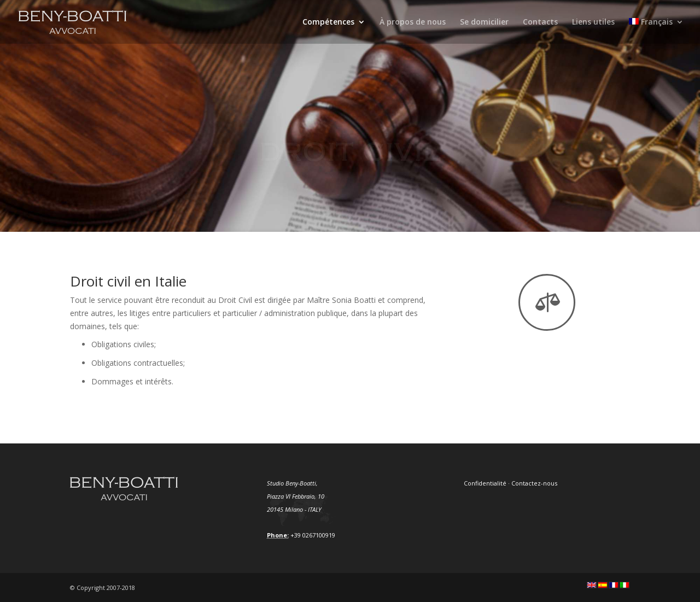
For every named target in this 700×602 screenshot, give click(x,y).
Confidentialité (485, 483)
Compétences (328, 22)
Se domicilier (484, 22)
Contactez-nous (534, 483)
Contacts (540, 22)
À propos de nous (413, 22)
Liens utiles (593, 22)
